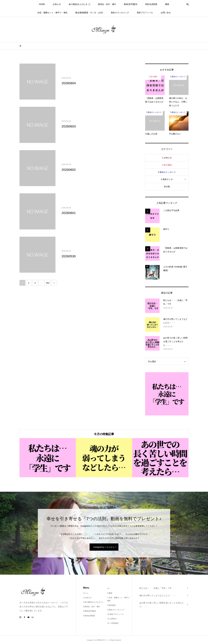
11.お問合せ (112, 619)
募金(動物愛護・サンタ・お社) (89, 13)
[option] (48, 458)
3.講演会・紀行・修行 (92, 607)
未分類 (167, 187)
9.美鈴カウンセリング (116, 610)
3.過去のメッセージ (167, 172)
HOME (42, 4)
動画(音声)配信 (131, 4)
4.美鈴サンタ (167, 179)
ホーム (86, 593)
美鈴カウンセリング (120, 13)
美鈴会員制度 (151, 4)
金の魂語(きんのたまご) (79, 4)
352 (48, 283)
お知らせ (57, 4)
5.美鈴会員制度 (89, 616)
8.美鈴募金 (112, 605)
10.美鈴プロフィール (115, 614)
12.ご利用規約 (113, 623)
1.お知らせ (167, 158)
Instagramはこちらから (104, 547)
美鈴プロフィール (145, 13)
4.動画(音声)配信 (90, 611)
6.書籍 (110, 593)
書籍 (167, 4)
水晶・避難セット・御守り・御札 (52, 13)
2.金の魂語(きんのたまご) (93, 602)
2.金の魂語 (167, 165)
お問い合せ (166, 13)
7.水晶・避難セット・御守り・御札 (119, 599)
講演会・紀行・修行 (107, 4)
